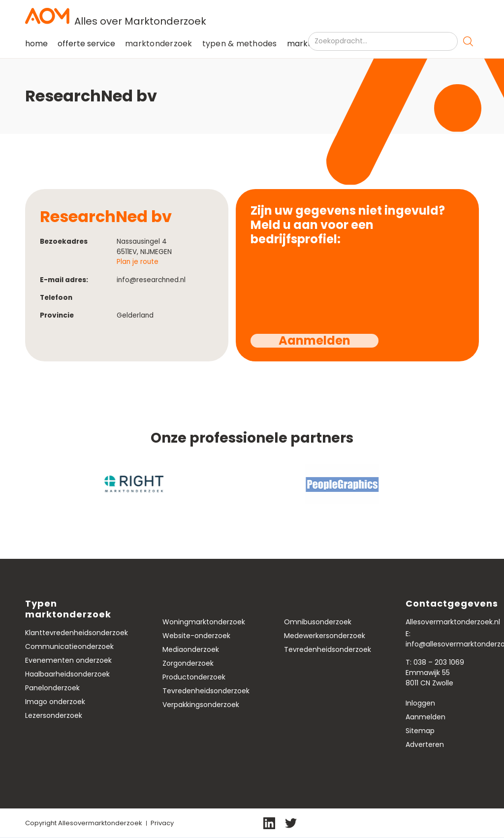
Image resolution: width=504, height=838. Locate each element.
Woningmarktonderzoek (204, 622)
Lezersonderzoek (54, 715)
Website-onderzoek (196, 636)
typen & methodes (240, 44)
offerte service (86, 44)
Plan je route (138, 262)
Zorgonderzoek (188, 663)
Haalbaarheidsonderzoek (67, 674)
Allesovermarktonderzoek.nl (453, 622)
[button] (159, 44)
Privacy (162, 823)
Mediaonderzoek (191, 649)
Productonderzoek (194, 677)
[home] (252, 16)
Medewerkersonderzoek (325, 636)
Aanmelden (425, 717)
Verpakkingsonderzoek (201, 705)
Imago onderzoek (55, 702)
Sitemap (420, 731)
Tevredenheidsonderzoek (206, 691)
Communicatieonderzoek (69, 646)
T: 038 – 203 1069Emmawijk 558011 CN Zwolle (435, 673)
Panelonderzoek (52, 688)
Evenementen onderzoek (68, 660)
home (36, 44)
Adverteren (425, 744)
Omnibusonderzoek (318, 622)
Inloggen (420, 703)
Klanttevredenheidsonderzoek (77, 633)
